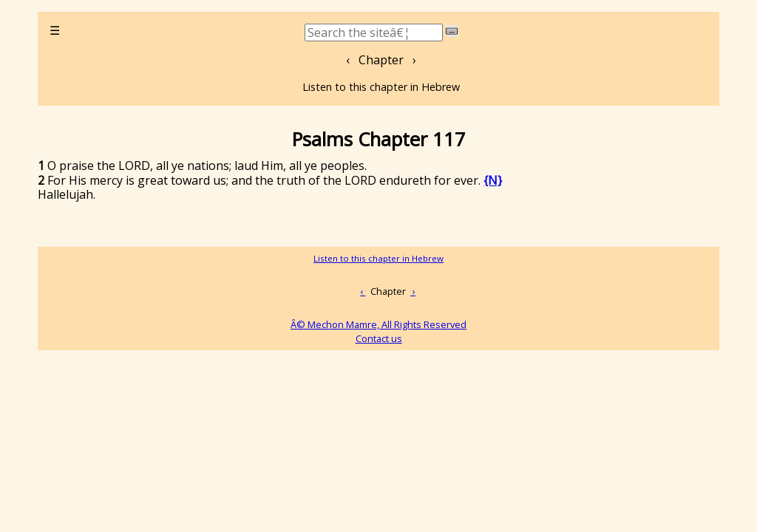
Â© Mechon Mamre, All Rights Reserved (378, 324)
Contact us (379, 338)
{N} (493, 180)
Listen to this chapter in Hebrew (381, 87)
